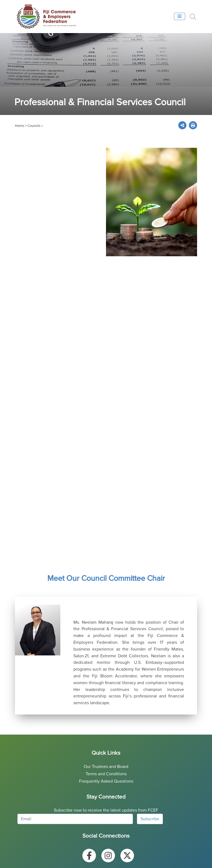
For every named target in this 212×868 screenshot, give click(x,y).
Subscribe (150, 819)
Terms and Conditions (106, 774)
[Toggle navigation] (180, 16)
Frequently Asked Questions (106, 781)
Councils (34, 126)
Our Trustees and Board (106, 767)
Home (20, 126)
